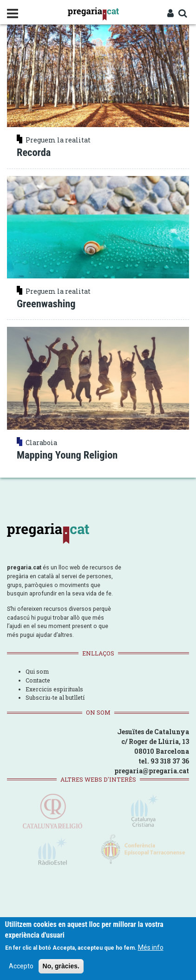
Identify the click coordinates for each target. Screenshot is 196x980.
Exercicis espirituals (54, 689)
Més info (151, 947)
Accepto (21, 966)
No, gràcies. (61, 966)
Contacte (38, 680)
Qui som (37, 671)
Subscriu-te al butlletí (55, 697)
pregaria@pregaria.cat (152, 771)
